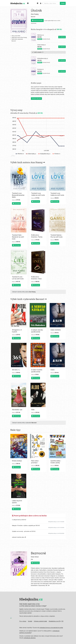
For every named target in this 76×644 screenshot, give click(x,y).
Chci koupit (16, 203)
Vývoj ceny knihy (16, 36)
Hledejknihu (18, 3)
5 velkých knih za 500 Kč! (19, 520)
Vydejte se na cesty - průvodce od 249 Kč (24, 531)
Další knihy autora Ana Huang (19, 38)
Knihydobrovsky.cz (53, 522)
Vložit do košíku (37, 20)
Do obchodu (62, 37)
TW (61, 621)
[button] (41, 3)
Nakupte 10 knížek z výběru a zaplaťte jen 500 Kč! (26, 526)
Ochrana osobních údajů (39, 621)
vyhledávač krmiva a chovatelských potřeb (50, 628)
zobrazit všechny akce (19, 537)
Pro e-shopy (22, 621)
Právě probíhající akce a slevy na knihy (29, 516)
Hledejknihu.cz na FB (53, 621)
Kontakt (29, 621)
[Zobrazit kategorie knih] (28, 3)
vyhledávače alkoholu (28, 638)
